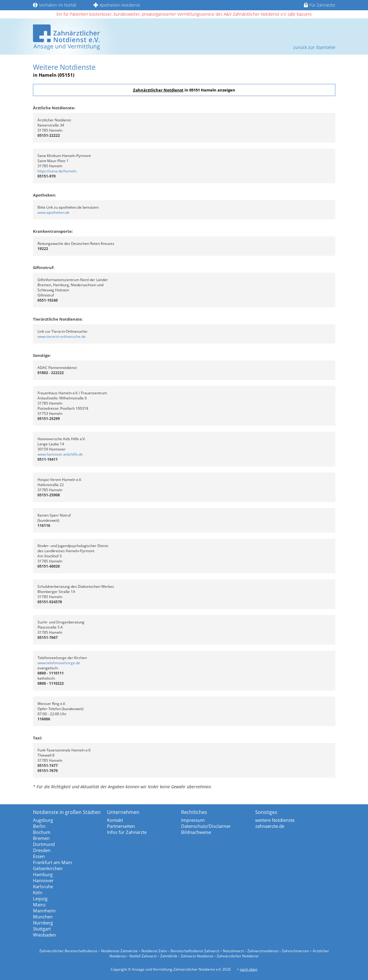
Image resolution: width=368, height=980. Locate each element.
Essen (39, 856)
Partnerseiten (121, 826)
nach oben (249, 969)
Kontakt (115, 820)
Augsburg (43, 820)
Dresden (42, 850)
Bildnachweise (196, 832)
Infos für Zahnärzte (127, 832)
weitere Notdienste (275, 820)
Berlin (39, 826)
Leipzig (40, 898)
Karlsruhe (43, 886)
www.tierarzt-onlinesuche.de (62, 336)
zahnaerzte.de (270, 826)
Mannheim (44, 911)
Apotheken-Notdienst (117, 5)
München (43, 917)
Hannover (43, 880)
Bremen (41, 838)
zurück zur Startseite (314, 47)
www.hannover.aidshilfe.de (60, 454)
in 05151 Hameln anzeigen (184, 90)
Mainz (39, 905)
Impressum (193, 820)
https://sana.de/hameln (57, 171)
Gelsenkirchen (48, 868)
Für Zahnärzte (319, 5)
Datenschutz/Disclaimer (206, 826)
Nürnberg (43, 923)
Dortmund (44, 844)
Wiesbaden (44, 935)
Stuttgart (42, 929)
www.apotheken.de (54, 212)
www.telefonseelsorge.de (59, 663)
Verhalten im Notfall (55, 5)
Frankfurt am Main (52, 862)
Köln (38, 892)
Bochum (42, 832)
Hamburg (43, 874)
